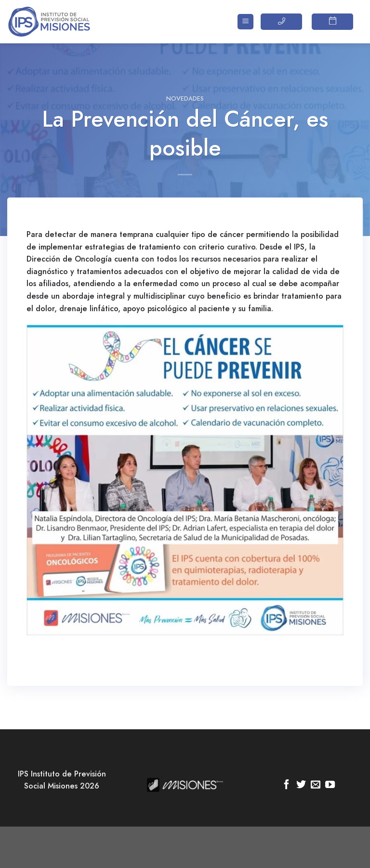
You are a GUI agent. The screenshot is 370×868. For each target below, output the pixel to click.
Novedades (185, 99)
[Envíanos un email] (316, 785)
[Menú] (245, 22)
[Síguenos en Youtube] (330, 785)
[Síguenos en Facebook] (287, 785)
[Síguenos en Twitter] (301, 785)
